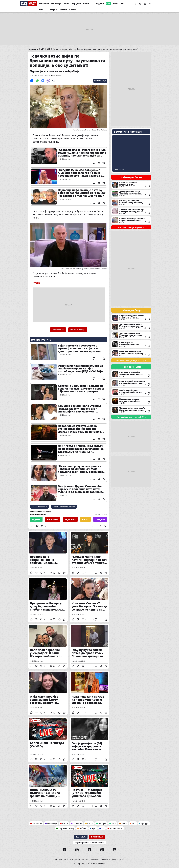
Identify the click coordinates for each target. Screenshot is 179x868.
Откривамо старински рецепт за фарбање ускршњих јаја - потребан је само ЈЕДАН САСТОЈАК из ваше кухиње (81, 369)
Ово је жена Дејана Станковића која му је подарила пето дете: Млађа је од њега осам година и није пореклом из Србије (80, 489)
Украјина (76, 3)
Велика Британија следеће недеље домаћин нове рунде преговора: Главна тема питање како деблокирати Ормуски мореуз (131, 220)
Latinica (81, 837)
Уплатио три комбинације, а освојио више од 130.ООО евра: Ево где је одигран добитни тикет (131, 211)
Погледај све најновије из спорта (131, 360)
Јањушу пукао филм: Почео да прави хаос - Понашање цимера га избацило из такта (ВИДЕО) (89, 646)
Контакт (121, 859)
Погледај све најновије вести (131, 227)
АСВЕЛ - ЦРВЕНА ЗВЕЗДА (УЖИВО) (48, 740)
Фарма (63, 10)
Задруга (100, 3)
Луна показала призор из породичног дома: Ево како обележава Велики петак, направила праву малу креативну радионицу (89, 693)
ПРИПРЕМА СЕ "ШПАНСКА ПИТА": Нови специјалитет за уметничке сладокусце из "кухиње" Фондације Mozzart (81, 449)
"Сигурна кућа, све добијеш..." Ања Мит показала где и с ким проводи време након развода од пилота (81, 173)
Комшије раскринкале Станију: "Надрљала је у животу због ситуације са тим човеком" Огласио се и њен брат (79, 409)
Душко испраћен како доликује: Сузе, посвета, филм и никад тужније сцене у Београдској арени (131, 335)
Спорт (86, 3)
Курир (36, 283)
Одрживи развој (66, 828)
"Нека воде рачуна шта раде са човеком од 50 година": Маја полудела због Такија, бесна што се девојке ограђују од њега (80, 469)
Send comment (58, 330)
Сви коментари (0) (78, 330)
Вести (66, 3)
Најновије (56, 3)
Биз (123, 3)
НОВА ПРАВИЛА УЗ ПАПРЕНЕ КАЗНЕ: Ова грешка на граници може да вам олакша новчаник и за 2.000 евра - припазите (48, 786)
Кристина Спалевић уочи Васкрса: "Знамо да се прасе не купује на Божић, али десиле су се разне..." (89, 600)
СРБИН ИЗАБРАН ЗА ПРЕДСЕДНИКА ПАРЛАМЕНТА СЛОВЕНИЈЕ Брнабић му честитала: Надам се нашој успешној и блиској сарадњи (131, 185)
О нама (113, 859)
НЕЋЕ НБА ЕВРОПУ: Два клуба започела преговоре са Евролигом (131, 353)
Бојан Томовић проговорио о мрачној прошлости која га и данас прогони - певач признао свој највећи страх (79, 348)
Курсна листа (116, 828)
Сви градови (119, 169)
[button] (135, 4)
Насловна (44, 3)
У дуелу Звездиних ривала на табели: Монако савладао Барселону (131, 318)
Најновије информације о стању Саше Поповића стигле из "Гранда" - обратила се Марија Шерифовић (82, 193)
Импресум (94, 859)
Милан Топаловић (39, 507)
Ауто (94, 828)
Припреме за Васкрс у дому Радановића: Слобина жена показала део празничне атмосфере (48, 600)
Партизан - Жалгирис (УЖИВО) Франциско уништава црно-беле (89, 786)
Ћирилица (97, 837)
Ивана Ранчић (56, 76)
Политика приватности (63, 859)
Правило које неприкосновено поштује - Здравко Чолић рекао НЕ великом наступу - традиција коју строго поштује (48, 553)
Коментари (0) (100, 81)
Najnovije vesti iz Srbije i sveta (90, 843)
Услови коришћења (81, 859)
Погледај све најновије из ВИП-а (131, 417)
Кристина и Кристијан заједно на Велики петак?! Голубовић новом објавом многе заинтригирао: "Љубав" (81, 389)
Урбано (73, 10)
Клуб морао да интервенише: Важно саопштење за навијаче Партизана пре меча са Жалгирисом (131, 344)
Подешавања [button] (140, 4)
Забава (83, 828)
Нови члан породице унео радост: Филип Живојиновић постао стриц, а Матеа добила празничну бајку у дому (48, 646)
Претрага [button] (150, 4)
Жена (116, 3)
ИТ (103, 828)
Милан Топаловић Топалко (64, 507)
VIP (42, 49)
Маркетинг (104, 859)
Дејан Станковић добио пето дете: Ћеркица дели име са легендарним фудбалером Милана (131, 327)
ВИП (108, 3)
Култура (145, 823)
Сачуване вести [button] (145, 4)
